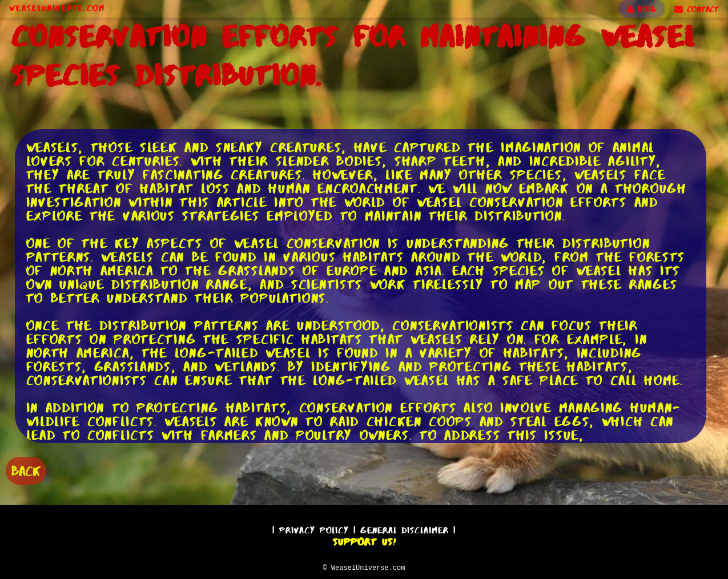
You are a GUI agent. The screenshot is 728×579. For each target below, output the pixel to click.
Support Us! (364, 540)
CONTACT (697, 9)
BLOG (642, 9)
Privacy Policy (314, 528)
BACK (26, 470)
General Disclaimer (405, 528)
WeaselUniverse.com (57, 8)
